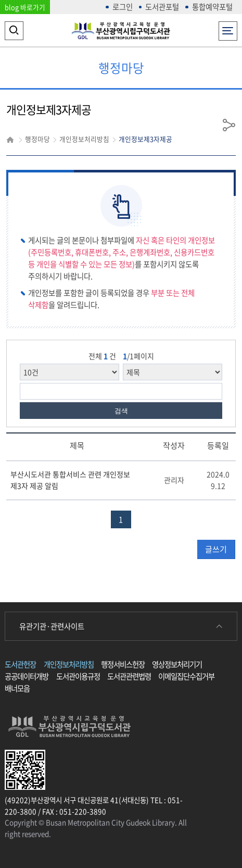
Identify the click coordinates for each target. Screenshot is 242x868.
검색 (121, 411)
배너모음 (17, 688)
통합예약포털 (212, 7)
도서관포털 (162, 7)
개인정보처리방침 (69, 664)
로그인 (123, 7)
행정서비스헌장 (123, 664)
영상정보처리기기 (177, 664)
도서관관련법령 (129, 676)
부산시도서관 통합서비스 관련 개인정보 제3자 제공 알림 (70, 480)
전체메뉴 (228, 28)
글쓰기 (216, 549)
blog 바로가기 (25, 7)
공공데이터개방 (27, 676)
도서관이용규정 (78, 676)
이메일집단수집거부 (186, 676)
